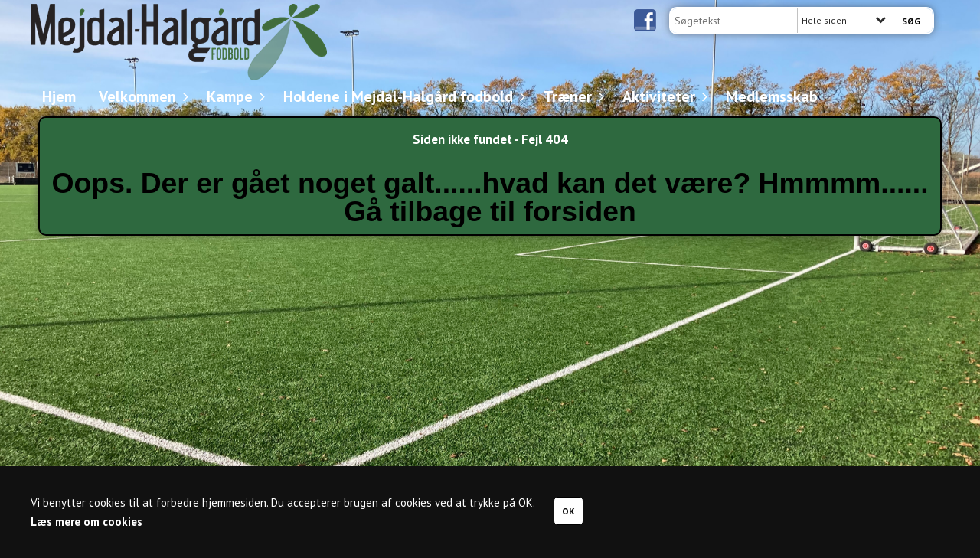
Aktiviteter (663, 96)
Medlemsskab (772, 96)
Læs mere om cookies (87, 522)
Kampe (234, 96)
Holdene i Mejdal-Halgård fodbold (402, 96)
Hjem (59, 96)
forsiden (580, 211)
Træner (572, 96)
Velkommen (141, 96)
